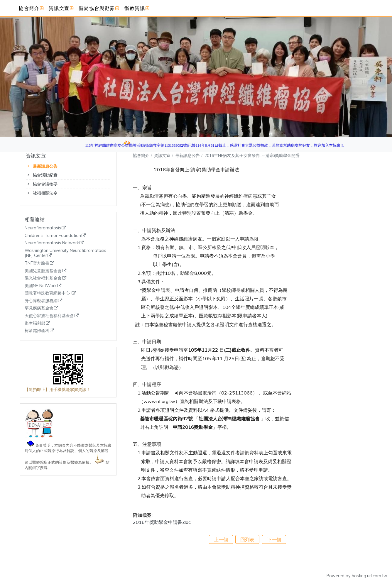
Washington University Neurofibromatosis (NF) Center (65, 253)
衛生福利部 (35, 323)
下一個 (274, 539)
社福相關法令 (45, 193)
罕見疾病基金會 (39, 308)
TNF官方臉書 (37, 263)
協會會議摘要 (45, 184)
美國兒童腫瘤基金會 (43, 271)
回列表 (247, 539)
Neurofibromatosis (43, 228)
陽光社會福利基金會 (43, 278)
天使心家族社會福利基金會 (49, 316)
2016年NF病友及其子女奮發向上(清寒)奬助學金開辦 (252, 155)
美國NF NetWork (41, 286)
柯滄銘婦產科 (37, 331)
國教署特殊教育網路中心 (48, 293)
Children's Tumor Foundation (53, 236)
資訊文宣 (163, 155)
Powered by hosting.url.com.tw (357, 576)
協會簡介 (141, 155)
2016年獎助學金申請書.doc (162, 522)
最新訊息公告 (45, 166)
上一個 (221, 539)
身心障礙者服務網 (41, 301)
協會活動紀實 (45, 175)
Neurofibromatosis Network (52, 243)
